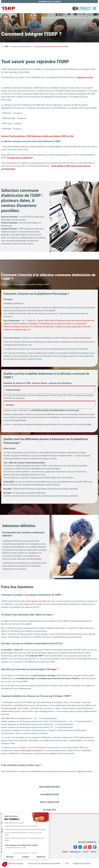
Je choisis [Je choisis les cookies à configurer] (25, 857)
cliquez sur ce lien (85, 77)
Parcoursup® (35, 559)
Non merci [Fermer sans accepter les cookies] (10, 857)
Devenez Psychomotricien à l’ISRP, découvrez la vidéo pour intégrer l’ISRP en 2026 (37, 136)
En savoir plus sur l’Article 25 (20, 158)
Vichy (86, 852)
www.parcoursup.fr (83, 338)
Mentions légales (16, 863)
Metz (94, 852)
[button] (5, 864)
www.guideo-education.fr (38, 601)
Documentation (49, 794)
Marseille (75, 852)
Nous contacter (50, 802)
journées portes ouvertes (50, 1)
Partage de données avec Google (16, 848)
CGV (67, 863)
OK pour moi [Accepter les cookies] (41, 857)
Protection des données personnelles (44, 863)
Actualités (49, 810)
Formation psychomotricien (21, 46)
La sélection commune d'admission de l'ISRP (51, 46)
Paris (65, 852)
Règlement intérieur (82, 863)
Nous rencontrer (50, 787)
